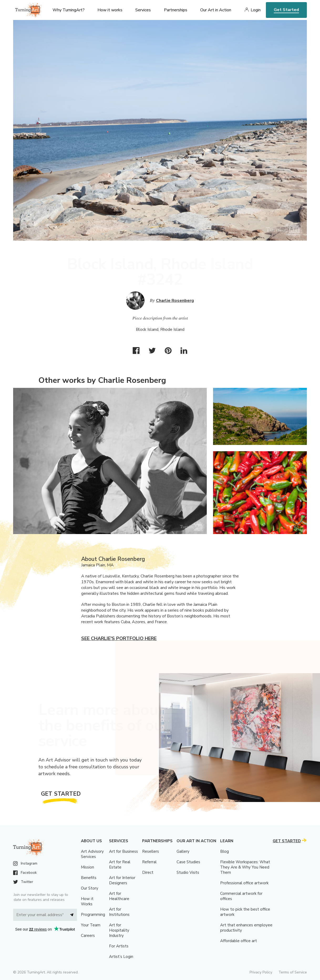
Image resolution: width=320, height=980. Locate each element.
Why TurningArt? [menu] (69, 10)
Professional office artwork (244, 883)
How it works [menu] (110, 10)
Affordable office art (239, 941)
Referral (149, 862)
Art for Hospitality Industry (119, 930)
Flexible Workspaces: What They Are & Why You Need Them (245, 867)
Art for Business (123, 851)
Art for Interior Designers (122, 880)
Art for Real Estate (120, 865)
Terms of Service (293, 972)
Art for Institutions (119, 912)
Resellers (151, 851)
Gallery (183, 851)
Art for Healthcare (119, 896)
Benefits (89, 878)
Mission (87, 867)
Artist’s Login (121, 957)
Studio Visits (188, 872)
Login (256, 10)
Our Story (90, 888)
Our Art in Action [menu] (216, 10)
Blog (224, 851)
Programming (93, 915)
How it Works (87, 901)
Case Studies (188, 862)
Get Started (286, 10)
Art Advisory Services (92, 854)
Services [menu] (143, 10)
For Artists (119, 946)
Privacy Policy (261, 972)
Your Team (91, 925)
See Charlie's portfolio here (119, 638)
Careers (88, 936)
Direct (148, 872)
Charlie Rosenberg (175, 301)
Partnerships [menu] (176, 10)
